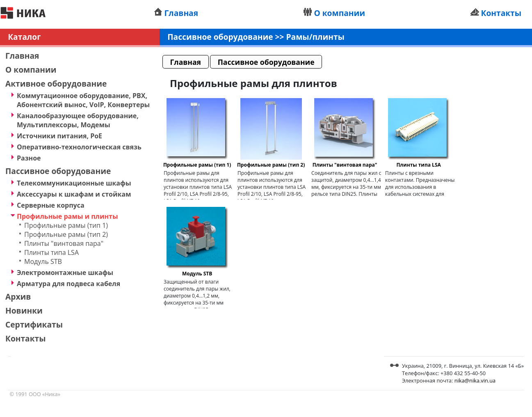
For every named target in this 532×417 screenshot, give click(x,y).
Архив (18, 297)
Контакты (501, 13)
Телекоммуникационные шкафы (74, 183)
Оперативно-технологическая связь (79, 147)
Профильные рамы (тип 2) (66, 234)
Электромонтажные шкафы (65, 273)
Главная (181, 13)
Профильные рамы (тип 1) (66, 225)
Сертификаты (34, 324)
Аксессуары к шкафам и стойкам (74, 194)
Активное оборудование (56, 84)
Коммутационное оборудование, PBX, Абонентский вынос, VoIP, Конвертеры (83, 100)
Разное (29, 158)
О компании (339, 13)
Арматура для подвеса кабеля (68, 284)
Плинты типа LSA (51, 252)
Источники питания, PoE (59, 136)
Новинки (24, 310)
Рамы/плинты (315, 37)
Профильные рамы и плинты (67, 216)
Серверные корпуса (51, 205)
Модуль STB (43, 261)
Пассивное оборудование (58, 171)
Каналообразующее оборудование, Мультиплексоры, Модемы (78, 120)
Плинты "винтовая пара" (64, 243)
